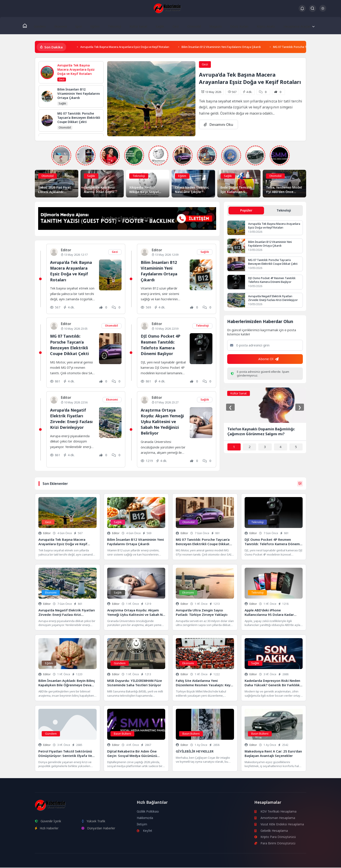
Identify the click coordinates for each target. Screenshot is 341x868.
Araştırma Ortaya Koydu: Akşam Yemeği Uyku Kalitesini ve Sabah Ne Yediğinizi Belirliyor (163, 422)
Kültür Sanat (137, 26)
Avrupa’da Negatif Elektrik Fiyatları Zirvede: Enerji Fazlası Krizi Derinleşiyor (72, 419)
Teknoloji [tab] (284, 211)
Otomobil (190, 26)
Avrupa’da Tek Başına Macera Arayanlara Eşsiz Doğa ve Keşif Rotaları (133, 47)
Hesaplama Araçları (293, 26)
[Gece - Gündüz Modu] (323, 10)
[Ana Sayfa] (27, 26)
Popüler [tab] (246, 211)
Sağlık (158, 26)
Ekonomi (62, 26)
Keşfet (145, 831)
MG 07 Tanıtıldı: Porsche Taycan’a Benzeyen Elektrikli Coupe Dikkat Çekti (70, 345)
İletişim (142, 825)
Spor (79, 26)
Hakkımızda (145, 818)
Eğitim (94, 26)
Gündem (42, 26)
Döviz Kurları (234, 26)
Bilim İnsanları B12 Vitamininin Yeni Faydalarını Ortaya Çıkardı (245, 47)
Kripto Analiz (261, 26)
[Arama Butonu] (312, 8)
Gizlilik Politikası (148, 812)
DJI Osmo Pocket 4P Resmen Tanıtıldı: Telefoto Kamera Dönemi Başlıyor (161, 345)
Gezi (173, 26)
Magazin (211, 26)
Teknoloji (113, 26)
